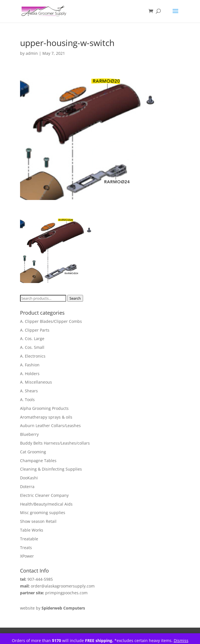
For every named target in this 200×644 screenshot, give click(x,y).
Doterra (27, 487)
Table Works (32, 530)
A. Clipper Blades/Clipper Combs (51, 321)
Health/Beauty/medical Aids (46, 504)
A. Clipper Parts (35, 330)
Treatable (29, 539)
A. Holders (30, 374)
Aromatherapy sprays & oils (46, 417)
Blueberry (29, 434)
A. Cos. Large (32, 339)
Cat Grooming (33, 452)
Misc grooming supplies (43, 513)
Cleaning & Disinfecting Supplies (51, 469)
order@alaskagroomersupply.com (63, 586)
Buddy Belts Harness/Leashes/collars (55, 443)
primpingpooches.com (66, 593)
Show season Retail (38, 521)
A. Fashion (30, 365)
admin (32, 53)
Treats (26, 548)
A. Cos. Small (32, 347)
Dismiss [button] (181, 640)
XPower (27, 556)
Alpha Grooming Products (44, 408)
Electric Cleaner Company (44, 495)
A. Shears (29, 391)
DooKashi (29, 478)
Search (75, 298)
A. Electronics (33, 356)
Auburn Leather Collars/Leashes (50, 426)
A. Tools (27, 400)
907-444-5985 (40, 579)
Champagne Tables (38, 461)
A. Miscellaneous (36, 382)
